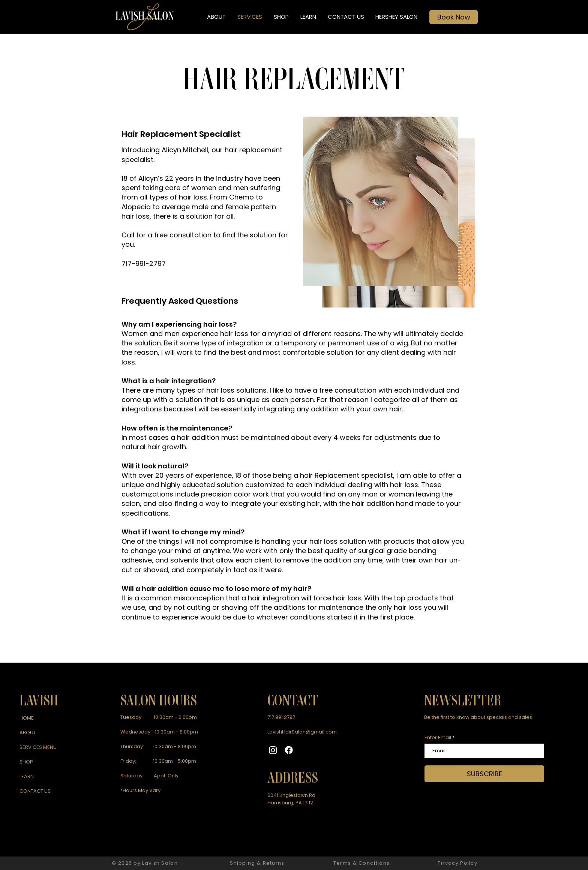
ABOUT (28, 733)
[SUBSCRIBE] (484, 774)
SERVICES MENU (38, 747)
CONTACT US (35, 791)
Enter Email (438, 737)
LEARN (27, 776)
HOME (27, 718)
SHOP (26, 762)
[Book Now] (454, 17)
